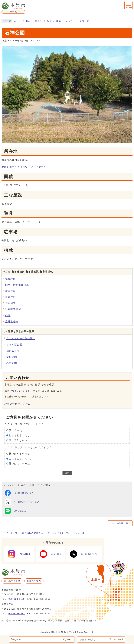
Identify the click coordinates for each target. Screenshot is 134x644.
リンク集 (80, 533)
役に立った (15, 430)
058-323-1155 (17, 599)
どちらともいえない (21, 435)
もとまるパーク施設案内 (21, 338)
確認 (67, 473)
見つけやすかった (19, 454)
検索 (69, 639)
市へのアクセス (12, 581)
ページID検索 (118, 639)
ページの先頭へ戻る (120, 523)
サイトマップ (11, 533)
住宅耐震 (10, 303)
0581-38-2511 (17, 613)
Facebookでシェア (19, 493)
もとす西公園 (14, 345)
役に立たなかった (19, 440)
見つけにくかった (19, 463)
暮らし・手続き (34, 21)
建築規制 (10, 291)
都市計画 (10, 279)
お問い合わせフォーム (17, 404)
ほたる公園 (13, 351)
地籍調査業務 (13, 309)
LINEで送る (15, 511)
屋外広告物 (12, 322)
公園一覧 (84, 21)
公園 (8, 315)
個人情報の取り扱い (33, 533)
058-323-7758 (20, 391)
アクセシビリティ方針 (59, 533)
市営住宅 (10, 297)
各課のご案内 (34, 581)
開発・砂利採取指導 (17, 285)
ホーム (18, 21)
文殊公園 (12, 357)
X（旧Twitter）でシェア (22, 502)
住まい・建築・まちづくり (61, 21)
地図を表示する (25, 167)
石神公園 (12, 363)
